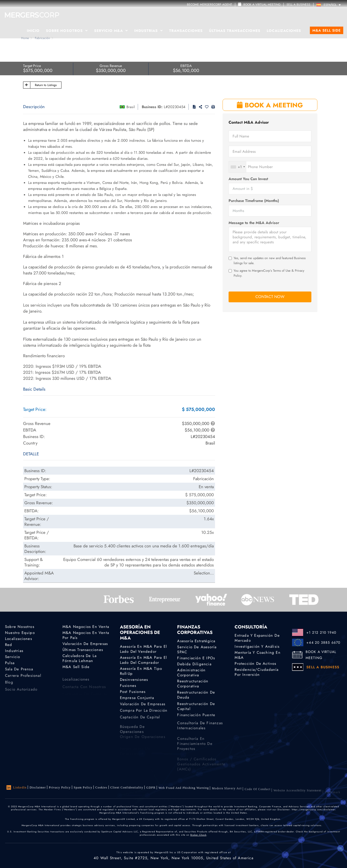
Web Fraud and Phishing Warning (184, 791)
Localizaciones (284, 31)
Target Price (32, 66)
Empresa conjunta (137, 699)
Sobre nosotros (20, 627)
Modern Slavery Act (227, 792)
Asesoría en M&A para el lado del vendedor (144, 649)
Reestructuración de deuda (196, 698)
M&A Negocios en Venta (86, 627)
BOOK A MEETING (270, 105)
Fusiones (128, 686)
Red (9, 645)
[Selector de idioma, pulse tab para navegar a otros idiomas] (330, 5)
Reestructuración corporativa (193, 685)
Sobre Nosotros (67, 31)
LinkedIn (17, 787)
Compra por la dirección (144, 714)
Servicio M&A (111, 31)
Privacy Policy (60, 787)
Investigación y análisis (257, 646)
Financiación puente (196, 718)
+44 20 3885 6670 (323, 642)
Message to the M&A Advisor (254, 223)
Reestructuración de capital (196, 711)
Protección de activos (255, 664)
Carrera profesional (23, 679)
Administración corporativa (191, 673)
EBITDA (186, 66)
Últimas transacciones (235, 31)
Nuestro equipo (20, 633)
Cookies (101, 788)
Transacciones (186, 31)
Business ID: (152, 107)
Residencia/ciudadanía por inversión (257, 673)
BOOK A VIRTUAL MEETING (321, 655)
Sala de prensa (19, 672)
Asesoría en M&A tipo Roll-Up (141, 671)
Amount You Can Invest (248, 179)
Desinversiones (134, 680)
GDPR (151, 789)
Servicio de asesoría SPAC (197, 649)
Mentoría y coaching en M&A (257, 655)
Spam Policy (83, 787)
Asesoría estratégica (196, 641)
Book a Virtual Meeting (259, 5)
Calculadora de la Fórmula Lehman (80, 659)
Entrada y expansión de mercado (257, 638)
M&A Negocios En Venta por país (86, 635)
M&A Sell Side (327, 30)
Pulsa (10, 664)
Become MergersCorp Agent (210, 5)
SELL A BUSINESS (298, 5)
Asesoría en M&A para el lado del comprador (144, 660)
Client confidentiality (127, 788)
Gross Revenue (111, 66)
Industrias (149, 31)
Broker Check (198, 835)
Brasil (131, 107)
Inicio (33, 31)
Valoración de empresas (85, 644)
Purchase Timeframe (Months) (254, 201)
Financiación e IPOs (196, 658)
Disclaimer (38, 787)
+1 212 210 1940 (321, 632)
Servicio (13, 658)
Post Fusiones (133, 692)
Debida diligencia (194, 664)
